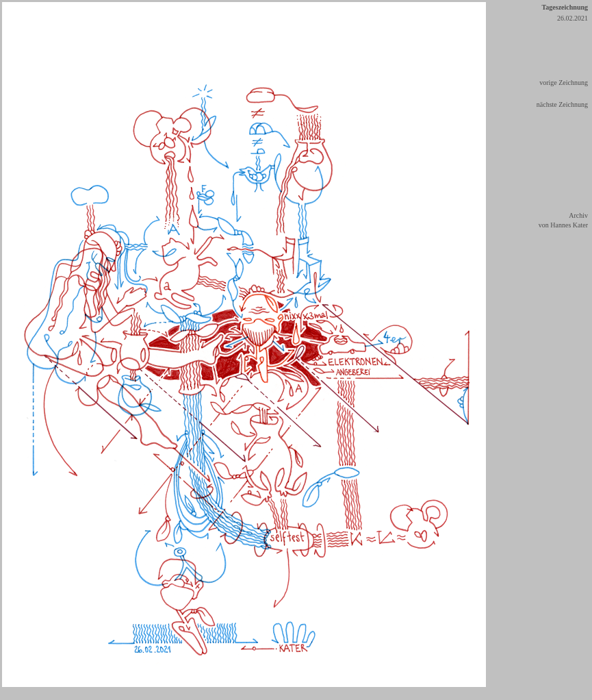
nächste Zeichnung (562, 104)
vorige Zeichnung (564, 83)
